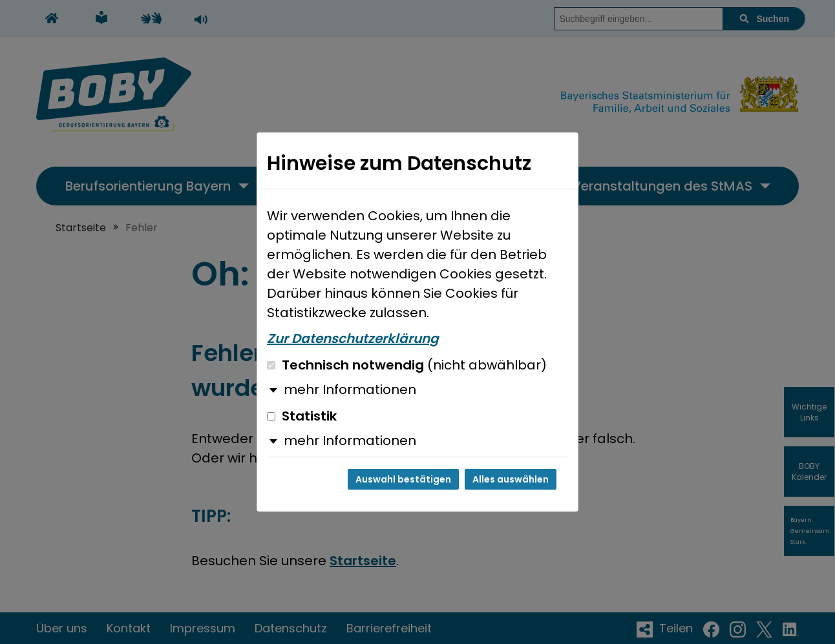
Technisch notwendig (407, 365)
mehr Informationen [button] (350, 390)
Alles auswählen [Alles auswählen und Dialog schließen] (511, 479)
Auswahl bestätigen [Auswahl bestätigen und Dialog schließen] (403, 479)
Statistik (302, 416)
